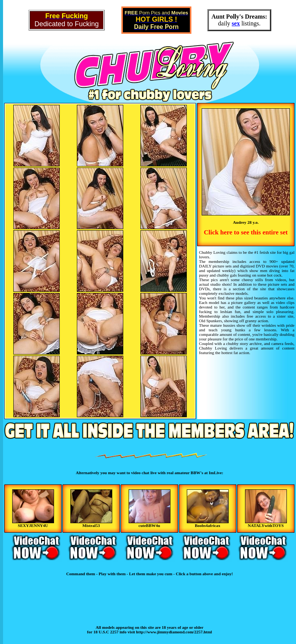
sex (236, 23)
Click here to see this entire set (246, 232)
